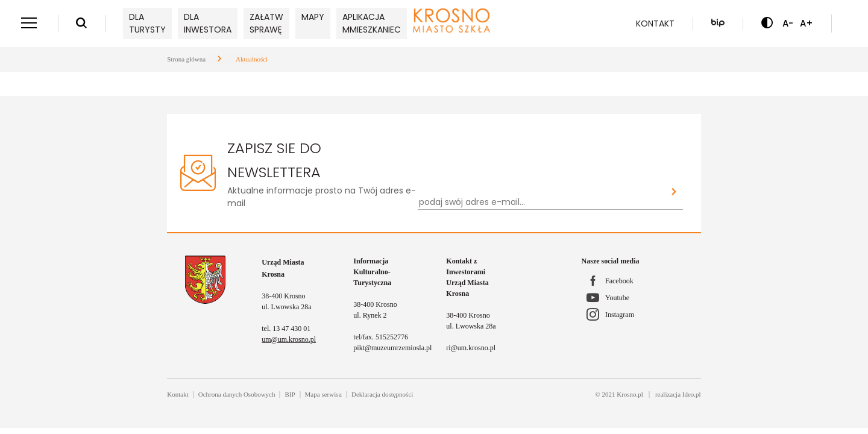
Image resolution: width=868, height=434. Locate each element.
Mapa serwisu (323, 394)
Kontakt (655, 24)
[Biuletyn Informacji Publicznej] (718, 24)
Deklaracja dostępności (382, 394)
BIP (290, 394)
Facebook (619, 281)
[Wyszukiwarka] (81, 24)
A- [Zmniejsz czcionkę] (788, 23)
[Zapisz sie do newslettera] (674, 193)
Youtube (617, 298)
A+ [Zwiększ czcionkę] (807, 23)
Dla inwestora (208, 23)
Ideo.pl (692, 394)
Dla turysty (147, 23)
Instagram (620, 315)
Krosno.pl (630, 394)
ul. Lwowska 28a (286, 307)
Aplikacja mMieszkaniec (372, 23)
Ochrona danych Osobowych (237, 394)
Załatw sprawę (266, 23)
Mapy (313, 17)
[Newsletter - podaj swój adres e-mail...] (541, 202)
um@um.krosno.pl (289, 339)
